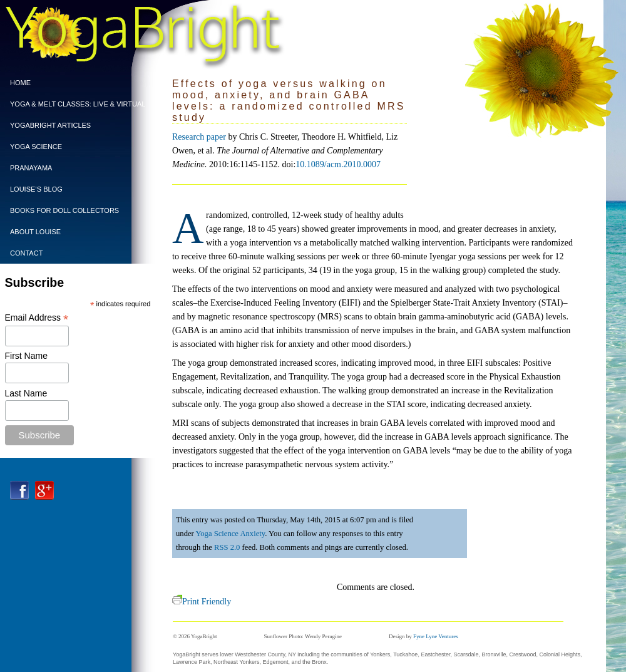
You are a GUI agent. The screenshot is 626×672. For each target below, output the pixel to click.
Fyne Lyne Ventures (436, 636)
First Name (26, 356)
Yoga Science (36, 147)
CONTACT (26, 253)
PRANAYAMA (31, 168)
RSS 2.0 (227, 547)
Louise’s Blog (36, 189)
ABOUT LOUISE (35, 232)
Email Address (37, 318)
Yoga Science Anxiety (230, 534)
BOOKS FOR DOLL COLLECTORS (64, 210)
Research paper (199, 137)
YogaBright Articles (50, 125)
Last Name (26, 393)
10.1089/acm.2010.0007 (338, 164)
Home (20, 83)
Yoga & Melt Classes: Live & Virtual (74, 104)
